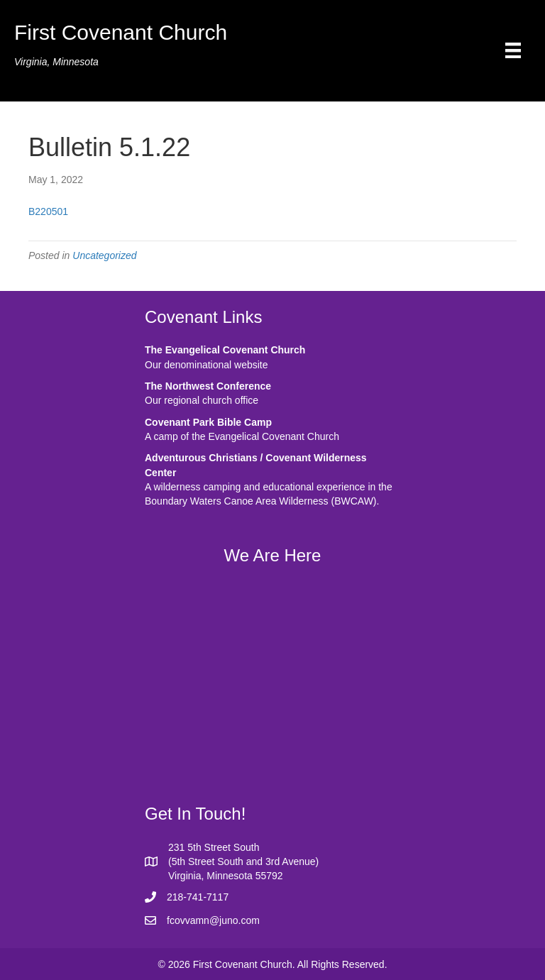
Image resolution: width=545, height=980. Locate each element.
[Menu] (513, 50)
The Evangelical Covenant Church (225, 350)
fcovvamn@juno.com (213, 920)
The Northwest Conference (208, 386)
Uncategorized (104, 255)
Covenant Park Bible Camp (208, 422)
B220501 (48, 211)
